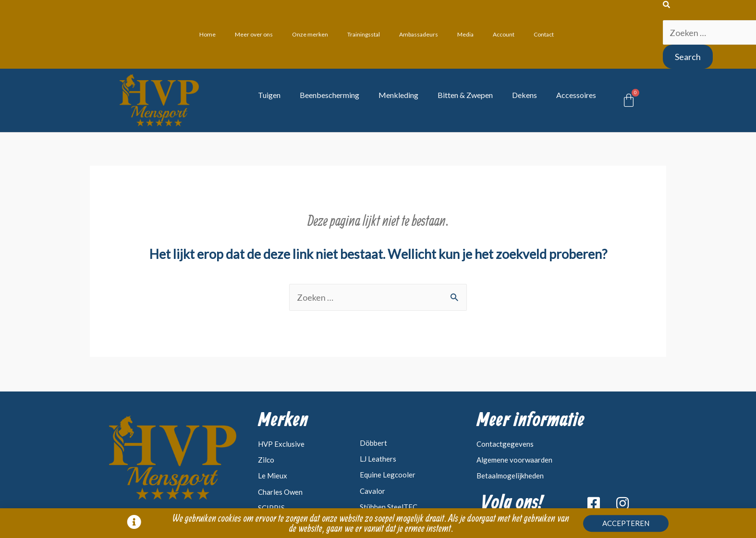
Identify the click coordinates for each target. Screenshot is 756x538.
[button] (626, 525)
